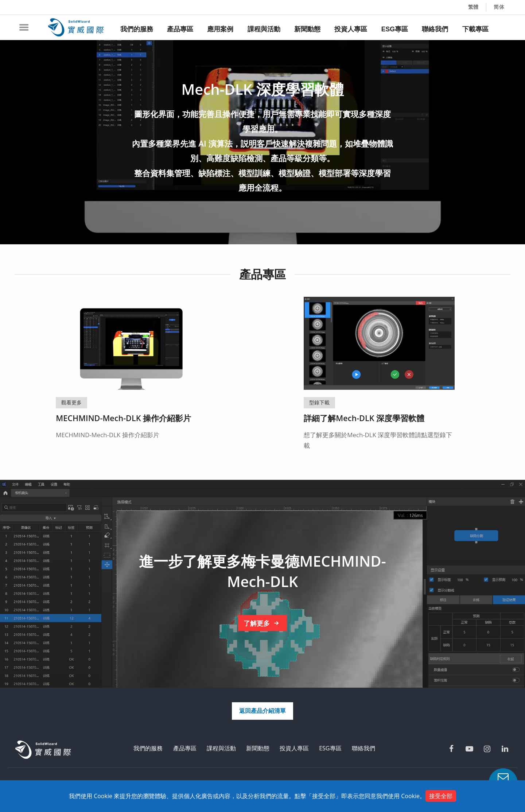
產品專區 (185, 748)
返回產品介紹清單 (262, 711)
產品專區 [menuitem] (180, 29)
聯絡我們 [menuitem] (435, 29)
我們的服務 (148, 748)
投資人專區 (294, 748)
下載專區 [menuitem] (475, 29)
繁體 (474, 7)
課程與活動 (221, 748)
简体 (499, 7)
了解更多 (262, 623)
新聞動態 (258, 748)
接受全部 (441, 796)
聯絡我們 (363, 748)
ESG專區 (330, 748)
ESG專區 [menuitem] (395, 29)
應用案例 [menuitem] (220, 29)
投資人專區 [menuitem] (351, 29)
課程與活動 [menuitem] (264, 29)
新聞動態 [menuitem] (307, 29)
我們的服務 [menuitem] (137, 29)
